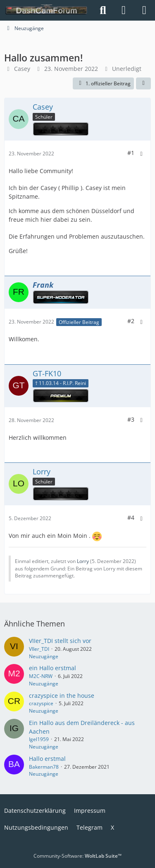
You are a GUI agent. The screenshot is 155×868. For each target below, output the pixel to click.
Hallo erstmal (47, 759)
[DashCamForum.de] (46, 10)
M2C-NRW (41, 676)
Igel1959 (39, 739)
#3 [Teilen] (131, 419)
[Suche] (103, 10)
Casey (22, 69)
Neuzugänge (44, 656)
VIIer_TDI (39, 649)
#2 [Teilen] (131, 321)
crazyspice (41, 703)
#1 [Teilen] (131, 153)
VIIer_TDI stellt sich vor (60, 641)
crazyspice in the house (62, 696)
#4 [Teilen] (131, 517)
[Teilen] (143, 84)
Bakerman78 (44, 767)
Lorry (83, 561)
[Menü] (144, 10)
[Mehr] (141, 154)
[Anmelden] (124, 10)
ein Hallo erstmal (52, 668)
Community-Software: (77, 856)
